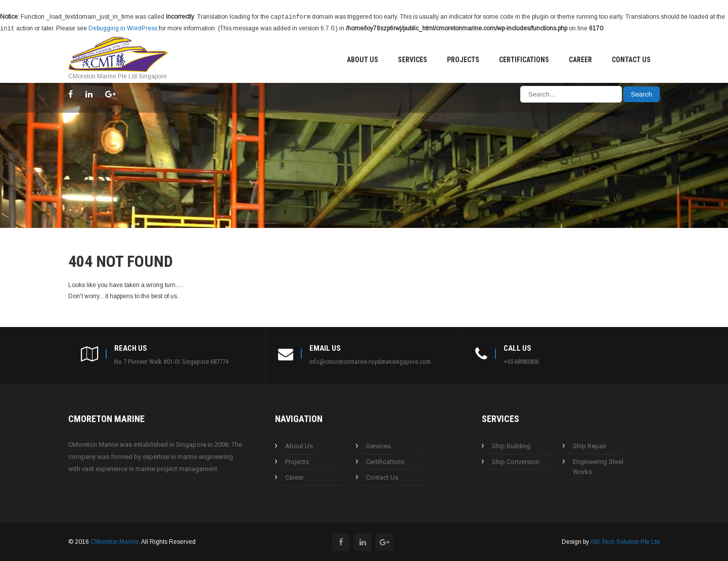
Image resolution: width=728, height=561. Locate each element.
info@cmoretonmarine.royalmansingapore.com (370, 361)
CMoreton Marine (115, 541)
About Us (362, 59)
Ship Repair (589, 445)
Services (413, 59)
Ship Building (511, 445)
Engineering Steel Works (598, 466)
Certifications (524, 59)
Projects (463, 59)
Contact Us (631, 59)
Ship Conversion (516, 461)
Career (580, 59)
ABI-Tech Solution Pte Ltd (625, 541)
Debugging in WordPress (123, 28)
